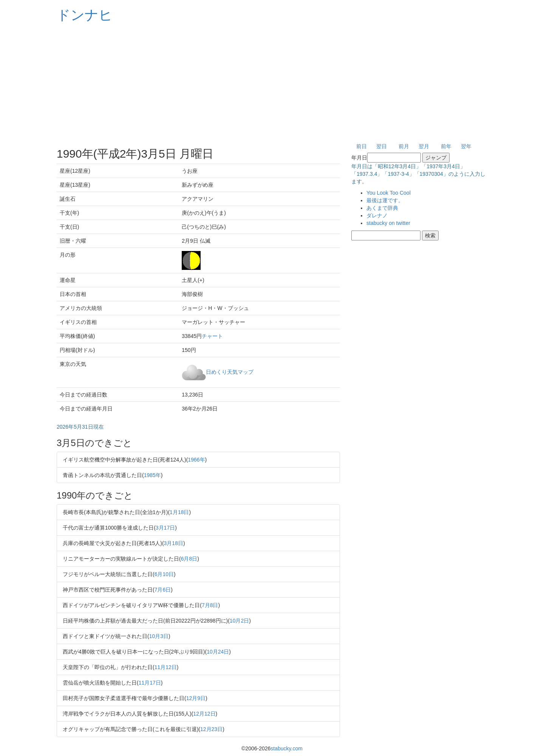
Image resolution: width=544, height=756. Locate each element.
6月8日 (189, 559)
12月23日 (211, 729)
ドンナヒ (85, 15)
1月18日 (179, 512)
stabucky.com (287, 748)
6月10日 (164, 574)
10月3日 (159, 636)
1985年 (152, 475)
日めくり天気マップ (230, 372)
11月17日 (150, 683)
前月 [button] (404, 146)
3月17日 (165, 528)
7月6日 (163, 590)
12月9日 (196, 698)
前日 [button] (362, 146)
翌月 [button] (424, 146)
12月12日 (204, 714)
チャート (212, 336)
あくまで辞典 (382, 208)
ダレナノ (377, 215)
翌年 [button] (466, 146)
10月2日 (239, 621)
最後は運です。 (385, 200)
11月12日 (166, 667)
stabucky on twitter (388, 223)
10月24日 (218, 652)
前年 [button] (446, 146)
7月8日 (210, 605)
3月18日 (174, 543)
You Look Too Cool (389, 193)
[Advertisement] (272, 83)
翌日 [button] (382, 146)
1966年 (196, 460)
